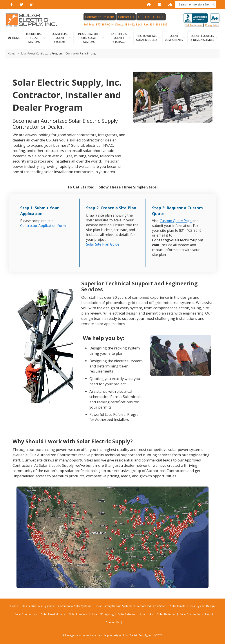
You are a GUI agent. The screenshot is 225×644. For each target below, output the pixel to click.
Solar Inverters (78, 614)
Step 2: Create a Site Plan (111, 208)
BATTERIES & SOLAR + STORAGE (119, 38)
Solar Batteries (166, 614)
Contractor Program (100, 17)
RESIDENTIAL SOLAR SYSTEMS (34, 38)
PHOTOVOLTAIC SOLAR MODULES (147, 38)
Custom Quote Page (176, 221)
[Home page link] (34, 20)
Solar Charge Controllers (195, 614)
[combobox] (195, 5)
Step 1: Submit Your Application (40, 211)
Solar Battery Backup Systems (114, 606)
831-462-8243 (133, 24)
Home (16, 38)
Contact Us (126, 17)
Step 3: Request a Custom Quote (177, 211)
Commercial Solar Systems (60, 38)
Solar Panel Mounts (53, 614)
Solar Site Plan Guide (103, 244)
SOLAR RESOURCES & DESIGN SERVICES (202, 38)
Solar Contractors (26, 614)
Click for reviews (201, 20)
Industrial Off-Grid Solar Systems (89, 38)
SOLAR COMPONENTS (174, 38)
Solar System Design (202, 606)
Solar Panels (178, 606)
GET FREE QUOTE (151, 17)
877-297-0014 (105, 24)
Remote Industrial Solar (151, 606)
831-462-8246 (158, 24)
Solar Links (146, 614)
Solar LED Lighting (103, 614)
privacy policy (212, 25)
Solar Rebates (127, 614)
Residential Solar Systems (38, 606)
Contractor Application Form (43, 226)
